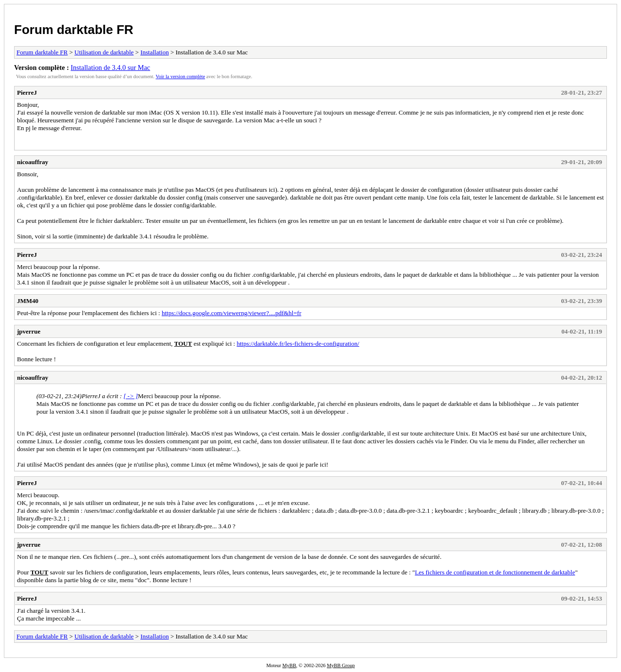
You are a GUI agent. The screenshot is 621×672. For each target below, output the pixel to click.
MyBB (289, 665)
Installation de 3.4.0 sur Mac (111, 67)
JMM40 (28, 301)
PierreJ (27, 92)
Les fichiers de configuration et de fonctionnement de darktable (495, 572)
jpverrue (29, 331)
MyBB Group (341, 665)
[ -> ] (131, 396)
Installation (155, 52)
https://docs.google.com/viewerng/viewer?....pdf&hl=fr (232, 313)
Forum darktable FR (74, 30)
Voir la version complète (181, 76)
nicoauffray (33, 162)
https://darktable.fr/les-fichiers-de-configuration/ (298, 344)
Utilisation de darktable (104, 52)
